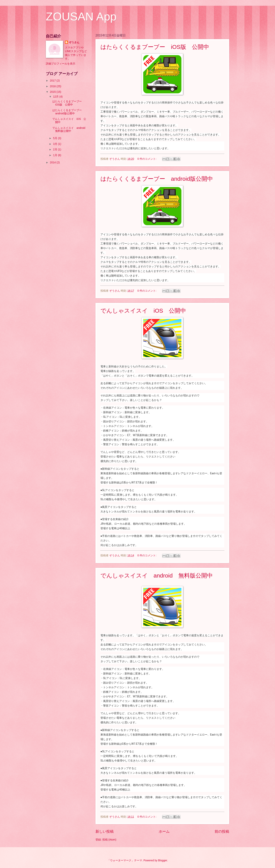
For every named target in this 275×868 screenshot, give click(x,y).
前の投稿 (222, 831)
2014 (53, 163)
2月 (56, 150)
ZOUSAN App (81, 17)
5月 (56, 138)
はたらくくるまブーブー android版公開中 (157, 179)
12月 (56, 97)
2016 (53, 86)
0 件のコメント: (147, 159)
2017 (53, 81)
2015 (53, 92)
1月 (56, 155)
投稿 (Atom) (109, 840)
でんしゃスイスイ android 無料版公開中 (157, 576)
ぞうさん (74, 42)
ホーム (164, 831)
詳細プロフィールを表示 (61, 64)
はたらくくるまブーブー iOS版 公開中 (155, 47)
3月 (56, 144)
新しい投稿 (105, 831)
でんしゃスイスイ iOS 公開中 (143, 311)
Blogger (163, 860)
